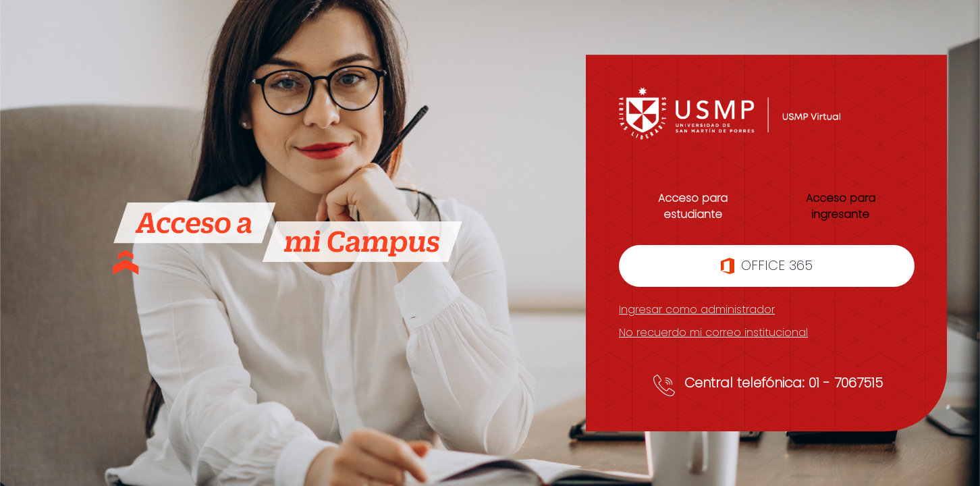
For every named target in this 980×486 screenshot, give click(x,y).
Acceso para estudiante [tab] (693, 206)
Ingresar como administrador (697, 309)
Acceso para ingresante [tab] (841, 206)
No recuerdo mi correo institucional (713, 332)
